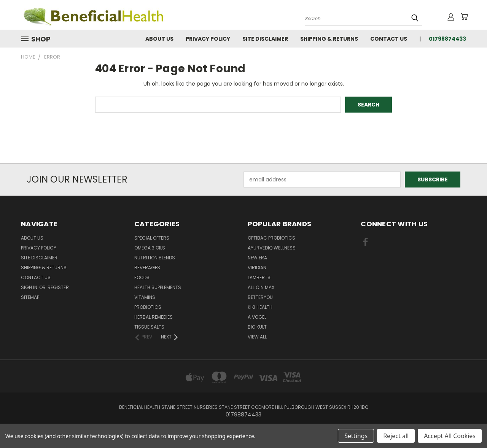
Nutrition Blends (155, 258)
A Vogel (257, 317)
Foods (142, 277)
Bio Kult (257, 327)
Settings (356, 436)
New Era (257, 258)
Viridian (257, 268)
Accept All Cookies (450, 436)
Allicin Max (261, 287)
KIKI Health (260, 307)
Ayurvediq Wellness (272, 248)
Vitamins (145, 297)
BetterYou (260, 297)
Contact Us (389, 39)
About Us (159, 39)
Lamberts (259, 277)
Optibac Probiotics (271, 238)
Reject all (396, 436)
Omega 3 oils (150, 248)
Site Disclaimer (265, 39)
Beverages (147, 268)
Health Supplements (158, 287)
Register (58, 287)
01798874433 (447, 39)
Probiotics (148, 307)
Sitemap (30, 297)
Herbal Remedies (154, 317)
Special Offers (152, 238)
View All (257, 337)
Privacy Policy (208, 39)
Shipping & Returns (329, 39)
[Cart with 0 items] (464, 17)
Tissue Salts (149, 327)
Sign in (30, 287)
